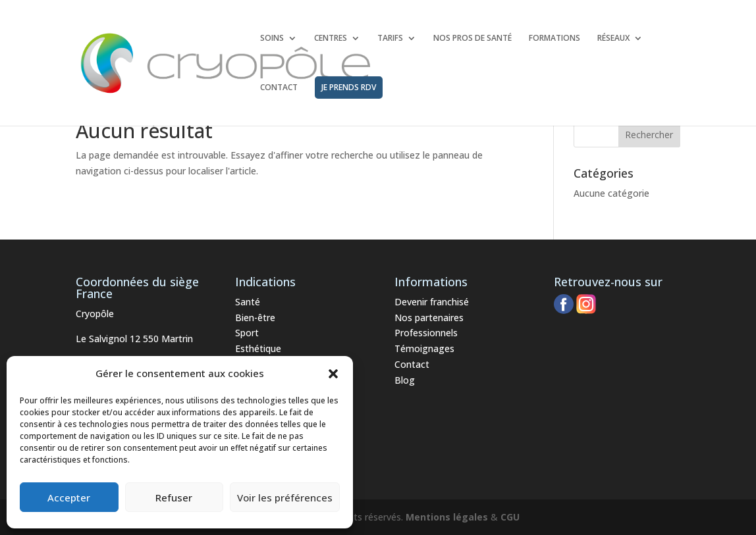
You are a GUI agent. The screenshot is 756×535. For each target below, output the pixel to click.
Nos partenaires (429, 318)
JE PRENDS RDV (349, 87)
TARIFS (390, 38)
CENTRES (331, 38)
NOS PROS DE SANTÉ (472, 38)
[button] (333, 374)
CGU (510, 517)
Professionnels (426, 333)
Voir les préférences (285, 497)
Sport (247, 333)
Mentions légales (447, 517)
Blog (405, 380)
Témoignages (424, 348)
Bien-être (255, 318)
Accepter (69, 497)
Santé (248, 302)
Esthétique (258, 348)
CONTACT (279, 88)
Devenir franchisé (432, 302)
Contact (412, 364)
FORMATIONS (554, 38)
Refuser (174, 497)
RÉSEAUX (613, 38)
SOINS (272, 38)
